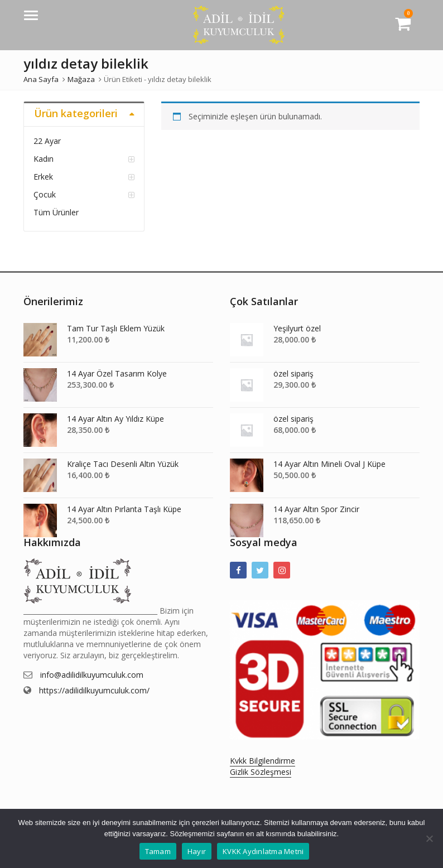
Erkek (43, 177)
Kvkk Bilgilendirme (263, 761)
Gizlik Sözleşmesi (261, 772)
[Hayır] (429, 838)
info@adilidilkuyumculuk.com (92, 675)
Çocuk (45, 194)
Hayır (197, 851)
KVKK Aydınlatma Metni (263, 851)
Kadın (44, 159)
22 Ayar (47, 141)
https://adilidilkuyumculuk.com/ (94, 690)
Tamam (158, 851)
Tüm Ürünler (56, 212)
